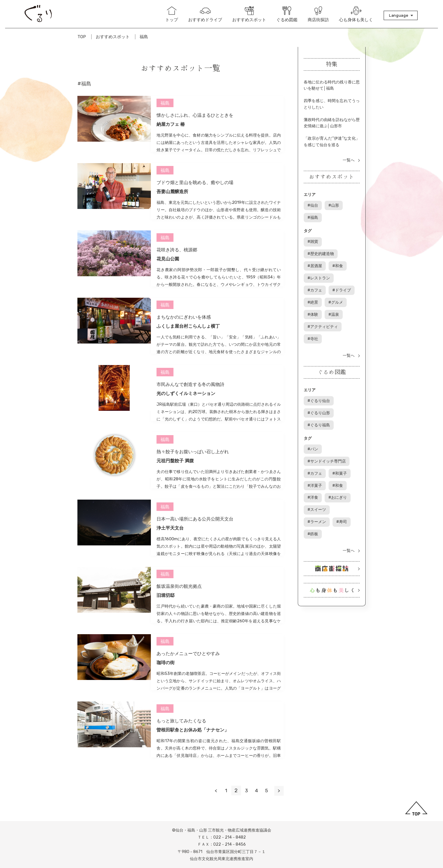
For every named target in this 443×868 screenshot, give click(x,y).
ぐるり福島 (320, 404)
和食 (338, 253)
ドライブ (318, 276)
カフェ (348, 264)
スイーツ (318, 483)
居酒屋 (316, 253)
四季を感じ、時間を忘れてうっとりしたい (332, 105)
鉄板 (334, 494)
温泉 (314, 298)
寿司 (314, 494)
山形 (334, 208)
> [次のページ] (279, 791)
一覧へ (348, 163)
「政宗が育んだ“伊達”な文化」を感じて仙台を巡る (332, 144)
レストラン (320, 264)
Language (399, 15)
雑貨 (314, 242)
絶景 (342, 276)
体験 (338, 287)
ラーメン (346, 483)
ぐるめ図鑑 (287, 14)
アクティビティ (324, 309)
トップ (172, 14)
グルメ (316, 287)
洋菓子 (316, 460)
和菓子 (340, 449)
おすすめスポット (249, 14)
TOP (82, 37)
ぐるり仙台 (320, 381)
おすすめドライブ (205, 14)
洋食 (314, 472)
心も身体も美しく (356, 14)
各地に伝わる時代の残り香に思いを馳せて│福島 (332, 85)
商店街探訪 (318, 14)
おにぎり (338, 472)
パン (314, 427)
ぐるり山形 (320, 393)
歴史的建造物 (342, 242)
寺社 (314, 320)
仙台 (314, 208)
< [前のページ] (213, 791)
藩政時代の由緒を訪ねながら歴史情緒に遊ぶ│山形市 (332, 125)
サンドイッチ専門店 (328, 438)
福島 (144, 37)
